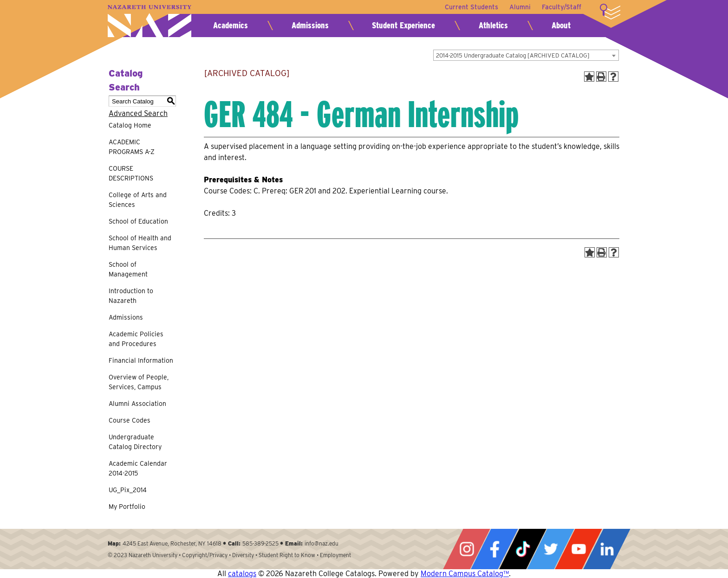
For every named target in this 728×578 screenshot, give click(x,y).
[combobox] (526, 55)
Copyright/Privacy (205, 555)
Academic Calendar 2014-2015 (138, 468)
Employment (335, 555)
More (610, 12)
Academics (231, 25)
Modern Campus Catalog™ (465, 574)
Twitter (551, 549)
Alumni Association (137, 404)
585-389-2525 (260, 543)
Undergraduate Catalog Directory (135, 442)
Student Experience (403, 25)
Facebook (494, 549)
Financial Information (141, 360)
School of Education (138, 221)
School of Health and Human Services (140, 243)
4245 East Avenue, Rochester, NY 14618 (172, 543)
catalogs (242, 574)
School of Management (128, 269)
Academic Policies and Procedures (136, 339)
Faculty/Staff (562, 7)
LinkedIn (607, 549)
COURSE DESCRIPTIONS (131, 173)
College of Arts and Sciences (138, 200)
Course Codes (130, 420)
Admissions (310, 25)
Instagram (467, 549)
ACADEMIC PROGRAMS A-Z (132, 147)
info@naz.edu (322, 543)
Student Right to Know (287, 555)
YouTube (578, 549)
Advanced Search (138, 113)
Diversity (243, 555)
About (561, 25)
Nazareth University (149, 21)
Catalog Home (130, 125)
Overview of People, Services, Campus (139, 382)
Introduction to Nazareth (131, 296)
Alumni (520, 7)
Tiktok (523, 549)
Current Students (471, 7)
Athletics (493, 25)
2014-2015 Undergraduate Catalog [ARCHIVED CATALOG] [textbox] (513, 55)
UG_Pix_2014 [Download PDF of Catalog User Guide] (128, 490)
